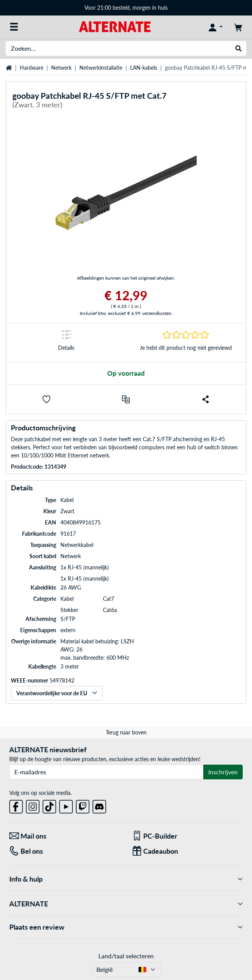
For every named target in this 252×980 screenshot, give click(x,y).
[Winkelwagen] (238, 27)
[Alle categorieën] (14, 27)
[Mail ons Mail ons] (65, 836)
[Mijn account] (216, 27)
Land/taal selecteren (126, 956)
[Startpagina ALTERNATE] (115, 26)
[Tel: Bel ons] (65, 851)
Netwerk (61, 68)
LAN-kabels (144, 68)
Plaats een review (126, 927)
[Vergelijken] (126, 399)
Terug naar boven (126, 732)
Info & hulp (126, 879)
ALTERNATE (126, 904)
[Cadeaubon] (188, 851)
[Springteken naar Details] (66, 343)
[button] (46, 399)
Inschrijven (223, 772)
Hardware (32, 68)
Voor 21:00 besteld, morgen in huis (126, 8)
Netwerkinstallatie (101, 68)
